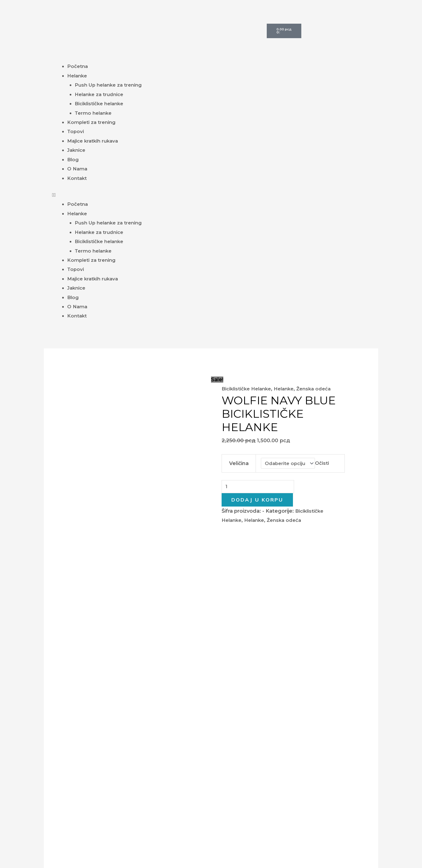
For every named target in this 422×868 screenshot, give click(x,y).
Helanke (78, 76)
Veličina (238, 463)
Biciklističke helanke (101, 104)
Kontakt (78, 178)
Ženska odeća (320, 389)
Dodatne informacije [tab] (119, 531)
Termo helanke (94, 113)
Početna (78, 66)
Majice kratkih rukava (94, 141)
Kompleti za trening (93, 122)
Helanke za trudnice (101, 94)
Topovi (76, 131)
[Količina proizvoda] (260, 487)
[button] (211, 195)
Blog (73, 160)
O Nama (78, 169)
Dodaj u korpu (257, 501)
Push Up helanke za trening (111, 85)
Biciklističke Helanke (248, 389)
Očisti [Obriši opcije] (324, 463)
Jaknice (77, 150)
